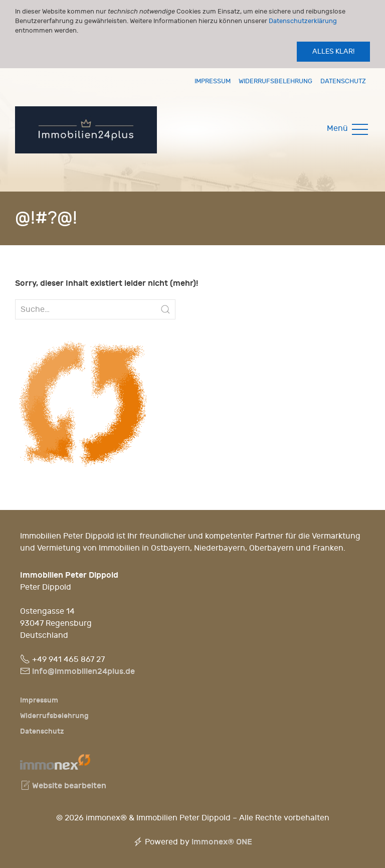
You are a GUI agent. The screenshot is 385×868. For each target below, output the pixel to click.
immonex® (222, 842)
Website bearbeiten (63, 786)
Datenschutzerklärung (303, 21)
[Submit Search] (165, 309)
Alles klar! (333, 51)
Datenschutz (343, 81)
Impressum (213, 81)
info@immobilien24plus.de (83, 671)
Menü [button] (348, 128)
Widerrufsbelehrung (275, 81)
